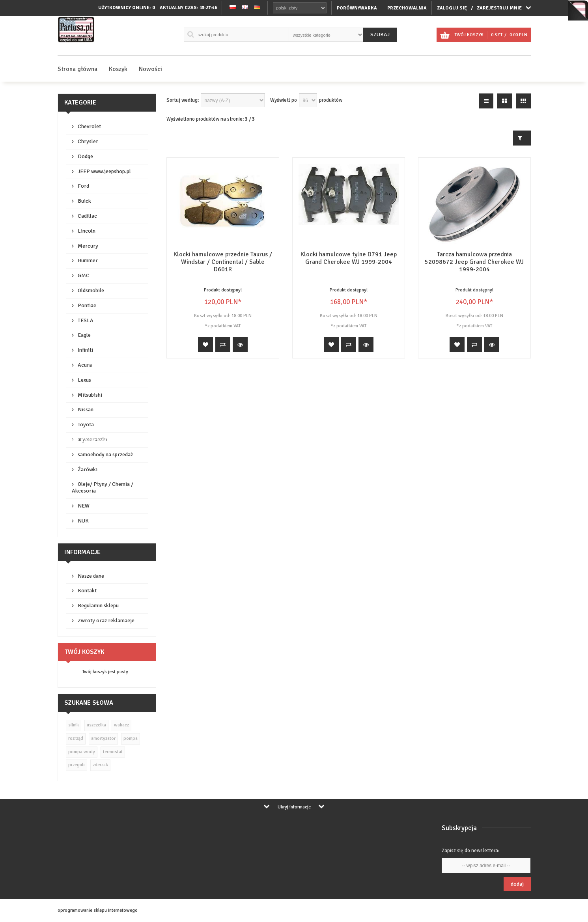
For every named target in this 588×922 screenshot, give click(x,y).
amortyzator (103, 738)
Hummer (88, 260)
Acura (85, 365)
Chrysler (88, 141)
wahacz (121, 725)
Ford (83, 186)
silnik (74, 725)
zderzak (100, 765)
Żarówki (88, 469)
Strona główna (77, 69)
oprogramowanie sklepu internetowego (98, 910)
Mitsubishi (90, 395)
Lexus (84, 380)
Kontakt (87, 591)
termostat (113, 752)
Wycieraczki (92, 440)
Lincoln (87, 231)
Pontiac (87, 305)
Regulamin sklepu (98, 606)
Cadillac (87, 216)
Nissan (86, 410)
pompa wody (82, 752)
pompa (131, 738)
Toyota (86, 425)
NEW (84, 506)
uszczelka (96, 725)
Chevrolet (89, 126)
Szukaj (380, 35)
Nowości (150, 69)
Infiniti (85, 350)
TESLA (86, 320)
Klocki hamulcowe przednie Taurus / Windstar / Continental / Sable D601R (223, 262)
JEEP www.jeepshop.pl (104, 171)
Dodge (85, 156)
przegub (77, 765)
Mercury (88, 246)
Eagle (84, 335)
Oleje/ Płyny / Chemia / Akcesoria (103, 487)
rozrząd (76, 738)
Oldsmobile (91, 290)
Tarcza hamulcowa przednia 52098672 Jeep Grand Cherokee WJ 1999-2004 (474, 262)
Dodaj (517, 884)
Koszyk (118, 69)
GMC (84, 275)
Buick (84, 201)
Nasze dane (91, 576)
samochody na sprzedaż (105, 454)
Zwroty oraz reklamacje (106, 621)
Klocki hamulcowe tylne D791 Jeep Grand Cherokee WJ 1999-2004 (349, 258)
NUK (83, 521)
